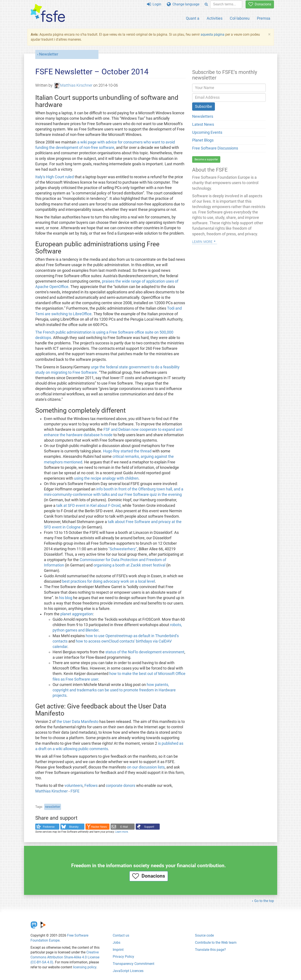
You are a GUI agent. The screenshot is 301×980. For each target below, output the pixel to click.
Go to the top (264, 901)
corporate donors (121, 786)
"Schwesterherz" (123, 549)
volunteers (74, 786)
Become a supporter (206, 159)
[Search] (206, 4)
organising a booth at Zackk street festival (129, 565)
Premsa (264, 18)
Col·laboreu (240, 18)
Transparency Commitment (134, 964)
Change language (183, 4)
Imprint (118, 950)
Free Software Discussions (215, 148)
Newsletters (203, 116)
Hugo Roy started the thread (127, 451)
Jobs (117, 943)
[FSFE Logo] (48, 13)
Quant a (193, 18)
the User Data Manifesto (77, 722)
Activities (215, 18)
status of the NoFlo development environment (145, 652)
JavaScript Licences (128, 971)
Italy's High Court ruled (55, 177)
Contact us (121, 935)
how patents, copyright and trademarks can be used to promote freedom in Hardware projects (114, 690)
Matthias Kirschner (73, 85)
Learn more (122, 832)
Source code (204, 935)
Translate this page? (210, 950)
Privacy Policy (123, 957)
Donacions (260, 4)
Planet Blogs (203, 140)
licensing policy (85, 967)
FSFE (75, 791)
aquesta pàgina (212, 34)
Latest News (203, 124)
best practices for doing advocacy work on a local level (109, 581)
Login (154, 4)
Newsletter (49, 54)
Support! (149, 827)
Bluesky (74, 827)
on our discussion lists (146, 767)
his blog (66, 598)
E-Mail (124, 827)
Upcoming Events (207, 132)
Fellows (91, 786)
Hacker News (99, 827)
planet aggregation (77, 614)
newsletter (53, 807)
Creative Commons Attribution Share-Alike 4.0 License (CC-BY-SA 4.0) (65, 957)
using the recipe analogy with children (106, 478)
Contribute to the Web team (216, 943)
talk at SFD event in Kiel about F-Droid (88, 506)
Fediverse (49, 827)
